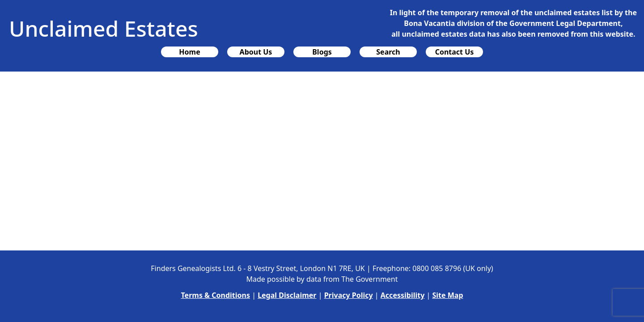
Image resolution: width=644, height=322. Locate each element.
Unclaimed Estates (104, 28)
